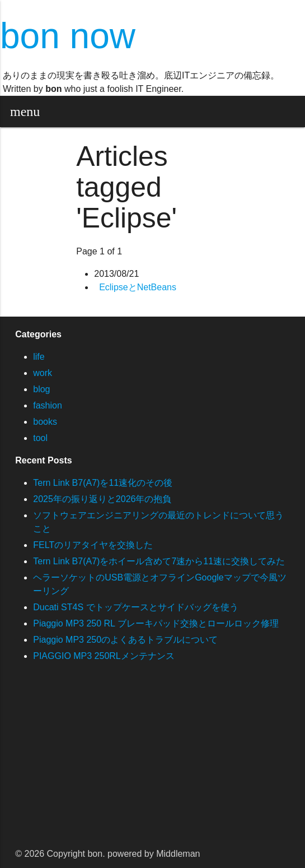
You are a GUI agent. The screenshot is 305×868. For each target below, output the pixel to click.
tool (40, 438)
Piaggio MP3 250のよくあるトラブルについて (125, 640)
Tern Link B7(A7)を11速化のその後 (103, 483)
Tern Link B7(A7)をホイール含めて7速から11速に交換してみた (159, 561)
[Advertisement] (152, 762)
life (39, 357)
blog (41, 389)
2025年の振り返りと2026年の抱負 (102, 499)
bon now (68, 36)
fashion (48, 405)
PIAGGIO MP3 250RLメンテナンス (104, 656)
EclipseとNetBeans (138, 287)
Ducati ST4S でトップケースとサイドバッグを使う (135, 607)
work (43, 373)
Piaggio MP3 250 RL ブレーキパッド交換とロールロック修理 (156, 623)
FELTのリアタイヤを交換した (93, 545)
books (45, 422)
